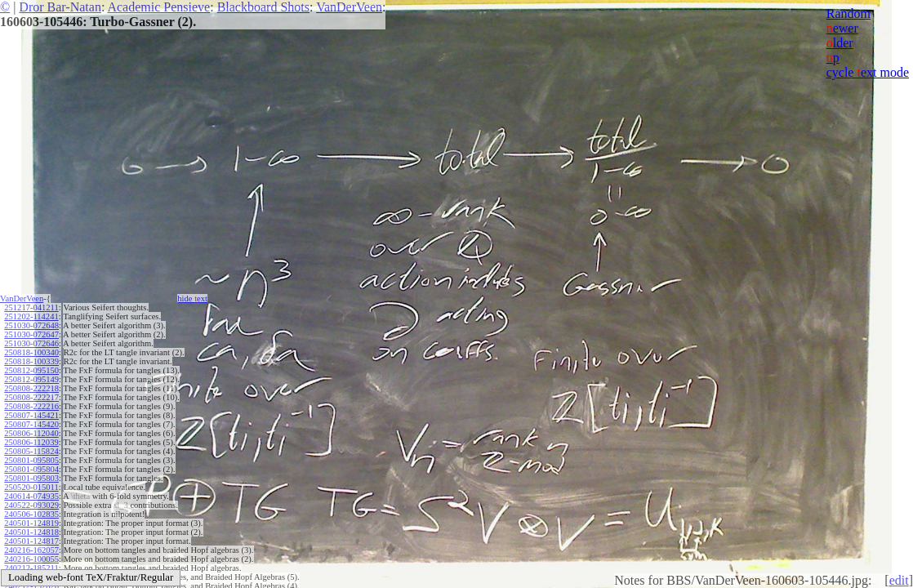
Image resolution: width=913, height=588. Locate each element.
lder (840, 43)
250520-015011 (31, 487)
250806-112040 (31, 433)
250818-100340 (31, 352)
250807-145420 (31, 424)
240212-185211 (31, 568)
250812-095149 (31, 379)
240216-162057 (31, 550)
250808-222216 (31, 406)
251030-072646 (31, 343)
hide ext (192, 298)
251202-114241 (31, 316)
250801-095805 (31, 460)
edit (899, 580)
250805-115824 (31, 451)
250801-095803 (31, 478)
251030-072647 (31, 334)
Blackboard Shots (263, 7)
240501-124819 (31, 523)
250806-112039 (31, 442)
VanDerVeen (349, 7)
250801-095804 (31, 469)
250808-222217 (31, 397)
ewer (842, 28)
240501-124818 (31, 532)
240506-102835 (31, 514)
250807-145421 (31, 415)
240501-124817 (31, 541)
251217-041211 (31, 307)
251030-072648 (31, 325)
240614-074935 (31, 496)
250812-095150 (31, 370)
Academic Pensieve (158, 7)
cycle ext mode (868, 72)
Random (848, 13)
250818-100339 (31, 361)
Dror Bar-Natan (60, 7)
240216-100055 (31, 559)
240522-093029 (31, 505)
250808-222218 (31, 388)
